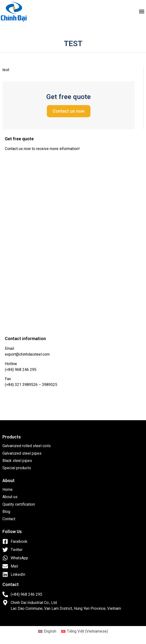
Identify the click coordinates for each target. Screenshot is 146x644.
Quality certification (19, 504)
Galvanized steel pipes (22, 453)
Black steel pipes (17, 461)
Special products (17, 468)
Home (8, 489)
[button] (142, 11)
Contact (9, 519)
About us (10, 497)
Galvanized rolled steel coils (27, 446)
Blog (6, 512)
